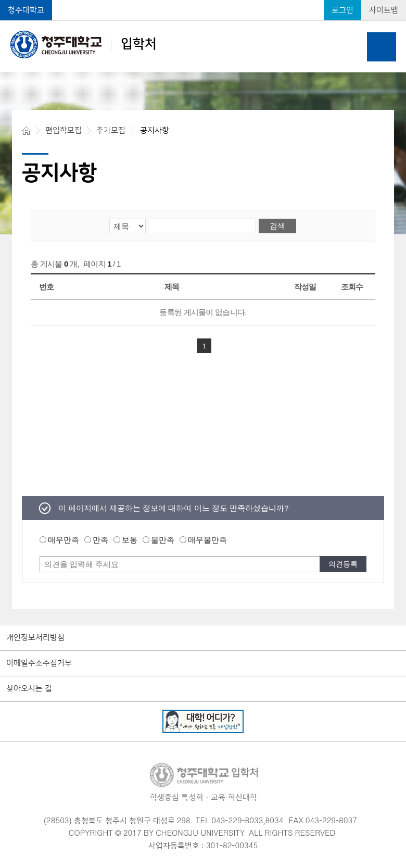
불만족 (163, 540)
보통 (130, 540)
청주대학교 (26, 10)
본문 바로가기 (203, 1)
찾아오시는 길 (29, 689)
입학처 (84, 44)
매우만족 (64, 540)
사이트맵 (384, 10)
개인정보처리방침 (35, 638)
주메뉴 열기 (382, 47)
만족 (100, 540)
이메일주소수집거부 (39, 663)
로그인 (342, 10)
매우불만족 (207, 540)
